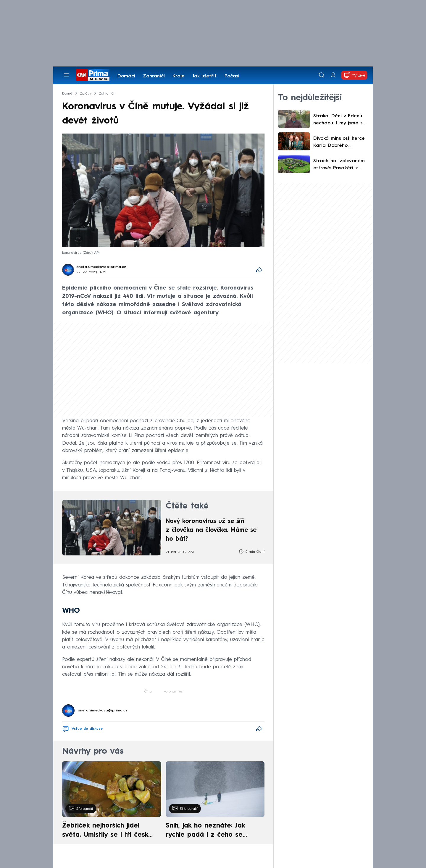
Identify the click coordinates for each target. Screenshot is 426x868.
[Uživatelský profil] (333, 75)
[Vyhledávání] (322, 75)
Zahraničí (154, 76)
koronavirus (173, 692)
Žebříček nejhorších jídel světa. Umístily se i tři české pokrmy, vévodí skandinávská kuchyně (108, 831)
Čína (148, 692)
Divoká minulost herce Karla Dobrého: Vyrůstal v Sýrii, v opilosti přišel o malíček (339, 143)
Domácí (126, 76)
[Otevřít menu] (66, 75)
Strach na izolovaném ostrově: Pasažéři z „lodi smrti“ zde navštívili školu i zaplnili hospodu (341, 165)
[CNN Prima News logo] (93, 75)
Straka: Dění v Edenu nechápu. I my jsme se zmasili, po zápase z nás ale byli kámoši (339, 120)
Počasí (232, 76)
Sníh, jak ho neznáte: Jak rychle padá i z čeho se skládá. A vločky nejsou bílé (210, 831)
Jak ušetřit (204, 76)
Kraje (179, 76)
